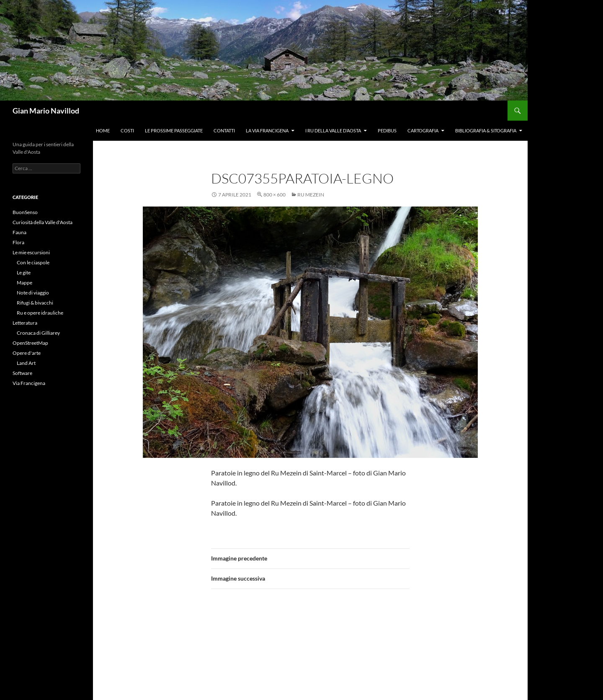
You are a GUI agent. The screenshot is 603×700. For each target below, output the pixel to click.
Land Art (26, 363)
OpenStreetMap (30, 343)
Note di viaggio (33, 293)
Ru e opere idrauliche (40, 313)
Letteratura (25, 323)
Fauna (19, 232)
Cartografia (423, 130)
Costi (127, 130)
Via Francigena (29, 383)
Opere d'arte (27, 353)
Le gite (24, 273)
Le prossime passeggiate (174, 130)
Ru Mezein (311, 195)
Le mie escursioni (31, 252)
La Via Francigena (267, 130)
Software (22, 373)
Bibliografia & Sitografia (486, 130)
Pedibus (387, 130)
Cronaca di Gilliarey (38, 333)
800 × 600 (274, 195)
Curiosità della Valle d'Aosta (43, 222)
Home (103, 130)
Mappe (24, 283)
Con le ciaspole (33, 262)
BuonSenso (25, 212)
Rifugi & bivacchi (35, 303)
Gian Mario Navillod (46, 111)
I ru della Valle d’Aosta (333, 130)
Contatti (224, 130)
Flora (18, 242)
